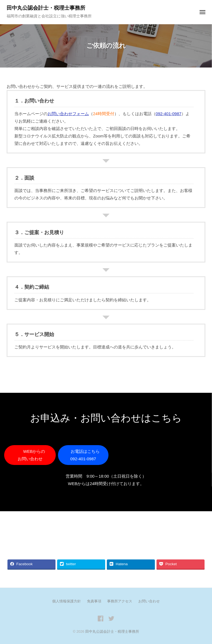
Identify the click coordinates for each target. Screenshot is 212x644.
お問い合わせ (149, 601)
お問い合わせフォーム (68, 114)
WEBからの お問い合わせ (34, 455)
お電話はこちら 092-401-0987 (85, 455)
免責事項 (94, 601)
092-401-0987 (169, 114)
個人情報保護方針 (67, 601)
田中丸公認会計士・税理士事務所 (46, 8)
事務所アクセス (120, 601)
